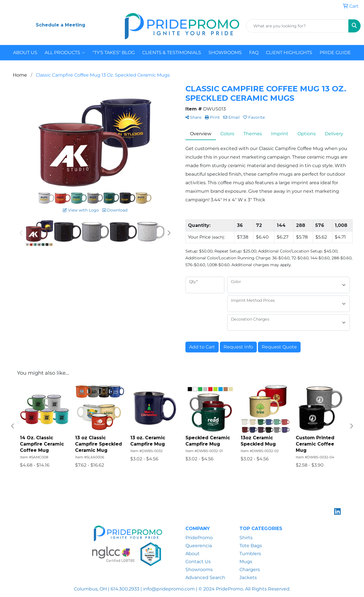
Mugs (246, 562)
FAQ (254, 53)
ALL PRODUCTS (65, 53)
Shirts (246, 538)
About (193, 554)
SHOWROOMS (225, 53)
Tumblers (250, 554)
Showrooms (199, 570)
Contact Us (198, 562)
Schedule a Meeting (61, 25)
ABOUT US (25, 53)
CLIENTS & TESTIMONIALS (172, 53)
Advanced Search (205, 577)
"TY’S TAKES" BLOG (114, 53)
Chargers (250, 570)
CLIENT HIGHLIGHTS (289, 53)
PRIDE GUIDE (335, 53)
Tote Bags (251, 546)
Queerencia (199, 546)
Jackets (248, 577)
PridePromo (199, 538)
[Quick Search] (297, 26)
